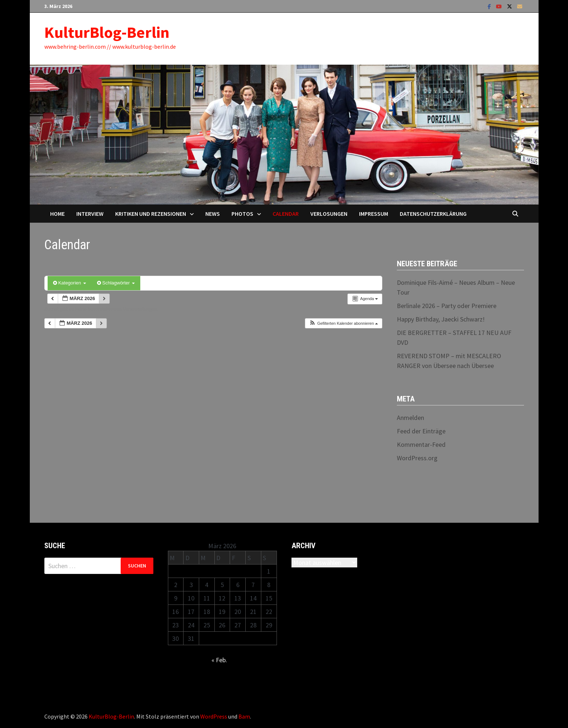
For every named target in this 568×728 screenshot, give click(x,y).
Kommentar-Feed (421, 444)
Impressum (374, 214)
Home (57, 214)
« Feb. (219, 660)
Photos (242, 214)
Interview (90, 214)
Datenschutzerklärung (433, 214)
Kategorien (70, 283)
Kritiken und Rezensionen (151, 214)
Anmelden (410, 418)
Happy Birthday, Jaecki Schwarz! (441, 319)
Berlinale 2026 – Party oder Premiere (447, 306)
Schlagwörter (116, 283)
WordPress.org (417, 458)
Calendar (286, 214)
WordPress (214, 716)
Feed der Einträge (421, 431)
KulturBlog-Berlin (107, 32)
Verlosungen (329, 214)
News (213, 214)
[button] (343, 323)
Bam (244, 716)
